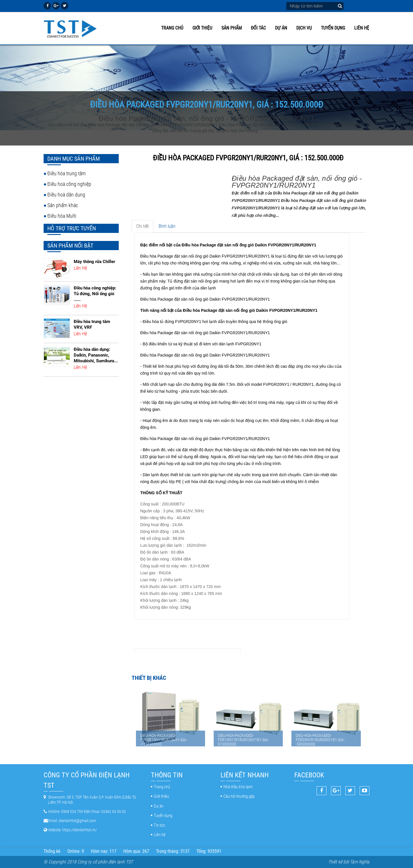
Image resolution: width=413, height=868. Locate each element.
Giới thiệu (202, 28)
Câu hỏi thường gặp (239, 796)
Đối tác (258, 28)
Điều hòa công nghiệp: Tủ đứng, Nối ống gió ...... (95, 294)
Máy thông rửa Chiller (94, 262)
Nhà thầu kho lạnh (238, 787)
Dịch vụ (304, 28)
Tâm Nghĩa (360, 862)
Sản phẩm (232, 28)
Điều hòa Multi (62, 216)
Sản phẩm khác (63, 205)
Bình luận (167, 226)
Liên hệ (362, 28)
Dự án (281, 28)
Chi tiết (143, 226)
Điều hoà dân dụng (66, 195)
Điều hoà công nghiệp (69, 184)
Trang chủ (172, 28)
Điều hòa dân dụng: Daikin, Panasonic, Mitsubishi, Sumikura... (96, 355)
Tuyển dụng (333, 28)
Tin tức (159, 825)
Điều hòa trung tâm (67, 173)
